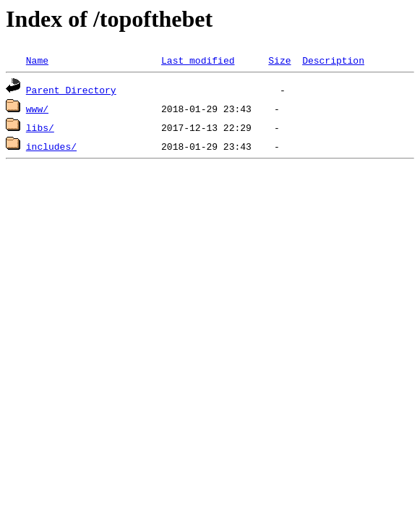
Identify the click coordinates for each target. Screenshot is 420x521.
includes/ (51, 146)
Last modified (198, 60)
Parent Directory (71, 90)
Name (37, 60)
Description (333, 60)
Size (279, 60)
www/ (37, 109)
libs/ (40, 127)
